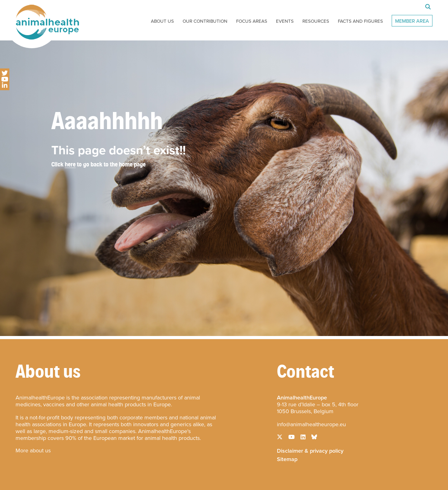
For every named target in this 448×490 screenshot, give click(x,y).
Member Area (412, 21)
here (70, 164)
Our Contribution (205, 21)
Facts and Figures (360, 21)
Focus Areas (252, 21)
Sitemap (287, 459)
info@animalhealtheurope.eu (311, 424)
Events (285, 21)
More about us (33, 450)
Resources (316, 21)
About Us (162, 21)
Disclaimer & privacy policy (310, 450)
